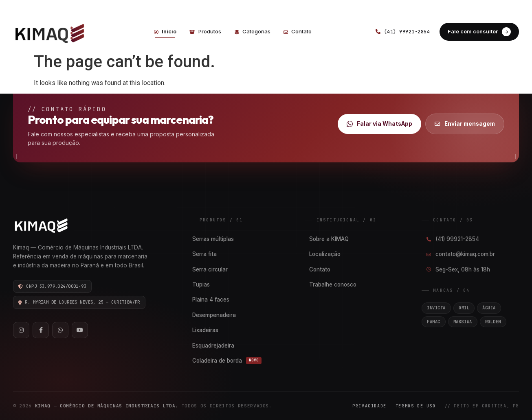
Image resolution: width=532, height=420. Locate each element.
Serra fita (204, 254)
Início (165, 31)
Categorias (252, 31)
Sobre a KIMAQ (329, 239)
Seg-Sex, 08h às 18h (458, 269)
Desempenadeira (214, 315)
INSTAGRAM (461, 7)
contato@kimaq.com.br (460, 254)
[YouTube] (80, 330)
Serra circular (210, 269)
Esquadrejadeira (213, 346)
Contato (298, 31)
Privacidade (369, 406)
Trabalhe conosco (333, 284)
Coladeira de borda (227, 361)
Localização (325, 254)
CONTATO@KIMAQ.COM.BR (202, 7)
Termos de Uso (416, 406)
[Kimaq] (54, 32)
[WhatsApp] (60, 330)
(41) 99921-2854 (132, 7)
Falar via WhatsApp (379, 124)
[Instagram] (21, 330)
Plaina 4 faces (211, 300)
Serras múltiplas (213, 239)
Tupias (201, 284)
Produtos (205, 31)
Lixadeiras (205, 330)
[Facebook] (41, 330)
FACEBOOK (503, 7)
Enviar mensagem (465, 124)
